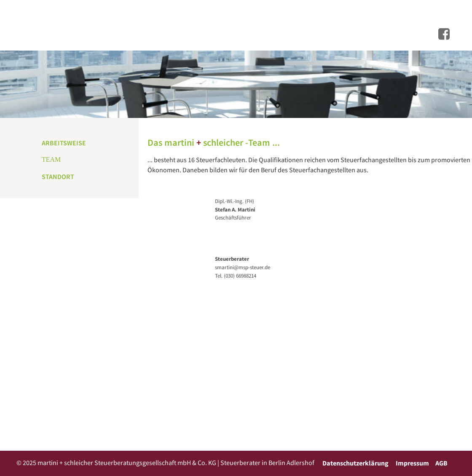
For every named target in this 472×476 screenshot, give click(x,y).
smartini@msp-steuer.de (243, 267)
